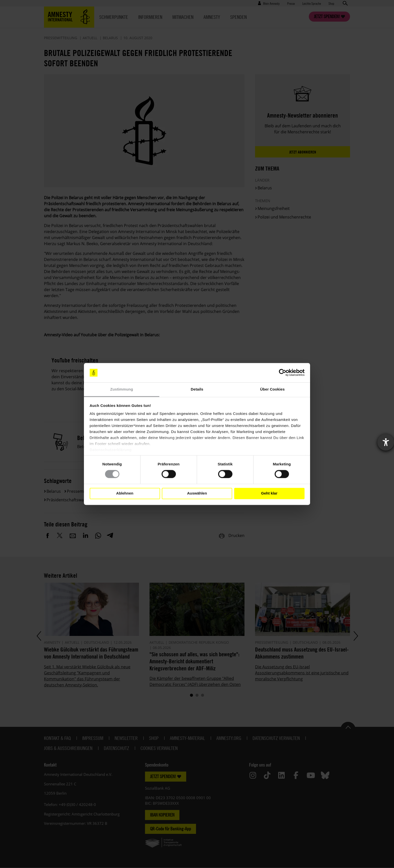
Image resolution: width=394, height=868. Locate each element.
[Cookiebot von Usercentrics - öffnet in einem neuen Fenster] (283, 373)
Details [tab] (197, 389)
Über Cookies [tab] (272, 389)
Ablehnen (125, 493)
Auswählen (197, 493)
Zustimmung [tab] (122, 389)
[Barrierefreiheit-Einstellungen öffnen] (386, 442)
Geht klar (269, 493)
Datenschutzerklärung (111, 450)
